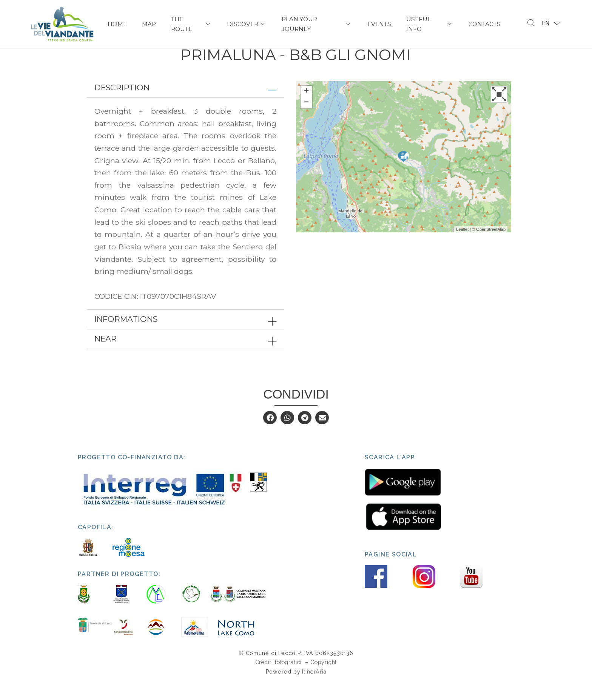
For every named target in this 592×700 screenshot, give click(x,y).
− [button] (306, 121)
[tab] (185, 106)
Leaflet (462, 247)
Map (149, 24)
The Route (191, 24)
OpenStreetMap (491, 247)
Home (117, 24)
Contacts (485, 24)
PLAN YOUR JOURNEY (317, 24)
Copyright (324, 680)
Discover (247, 24)
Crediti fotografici (279, 680)
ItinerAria (314, 689)
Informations (126, 337)
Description (122, 105)
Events (379, 24)
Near (106, 357)
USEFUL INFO (430, 24)
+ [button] (306, 109)
